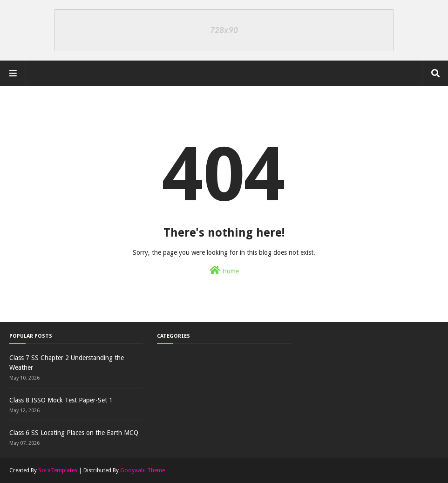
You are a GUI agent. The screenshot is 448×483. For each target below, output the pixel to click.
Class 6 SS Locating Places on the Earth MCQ (74, 433)
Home (224, 270)
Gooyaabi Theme (143, 470)
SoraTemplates (58, 470)
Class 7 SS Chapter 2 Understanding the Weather (67, 363)
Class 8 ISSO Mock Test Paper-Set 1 (61, 400)
